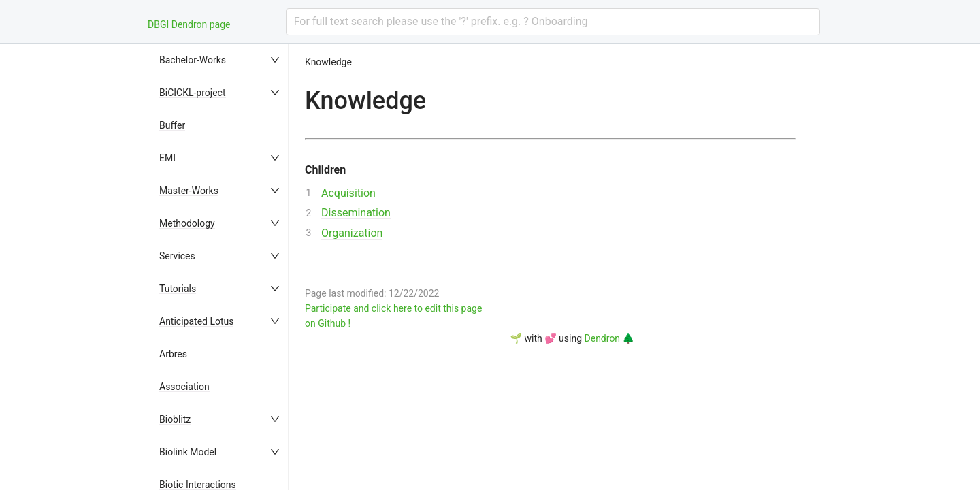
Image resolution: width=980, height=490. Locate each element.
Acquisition (348, 193)
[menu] (220, 267)
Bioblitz (175, 419)
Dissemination (356, 213)
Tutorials (178, 289)
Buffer (172, 125)
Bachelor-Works (193, 60)
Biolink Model (188, 452)
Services (177, 256)
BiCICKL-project (193, 93)
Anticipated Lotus (196, 321)
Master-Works (189, 191)
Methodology (187, 223)
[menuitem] (220, 60)
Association (184, 387)
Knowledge (328, 62)
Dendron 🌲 (609, 338)
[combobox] (553, 22)
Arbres (173, 354)
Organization (352, 233)
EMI (167, 158)
